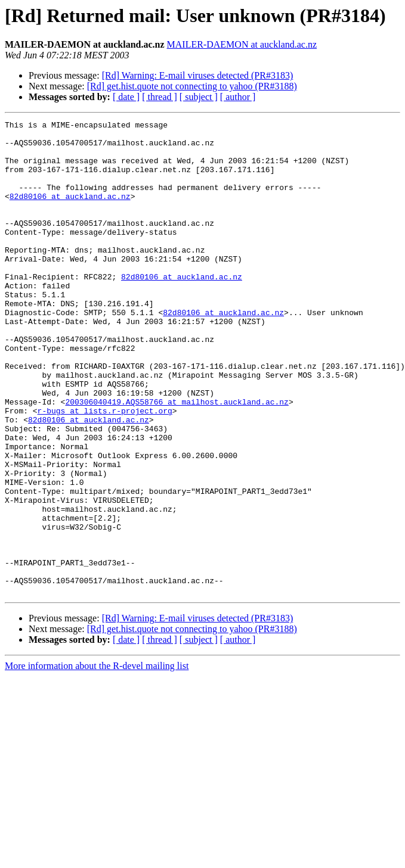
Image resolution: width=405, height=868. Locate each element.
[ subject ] (199, 97)
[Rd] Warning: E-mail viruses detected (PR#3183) (198, 75)
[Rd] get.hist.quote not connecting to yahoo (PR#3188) (192, 86)
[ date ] (126, 97)
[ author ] (238, 97)
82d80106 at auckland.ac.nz (70, 212)
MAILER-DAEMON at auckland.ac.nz (242, 44)
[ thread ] (160, 97)
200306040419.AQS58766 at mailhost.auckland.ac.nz (177, 459)
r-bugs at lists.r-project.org (105, 469)
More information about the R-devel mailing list (97, 760)
